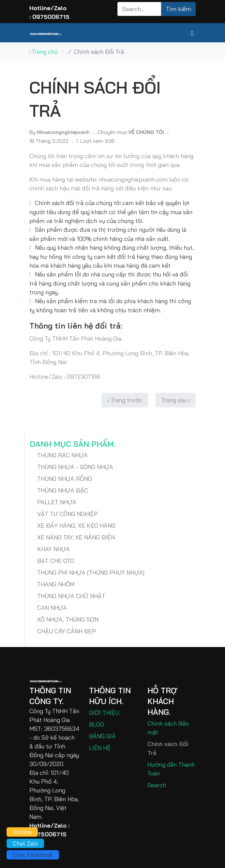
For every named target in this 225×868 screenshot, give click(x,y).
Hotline (22, 832)
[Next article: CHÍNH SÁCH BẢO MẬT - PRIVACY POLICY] (176, 400)
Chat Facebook (33, 855)
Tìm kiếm (179, 9)
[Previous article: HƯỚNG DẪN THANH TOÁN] (125, 400)
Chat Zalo (25, 843)
